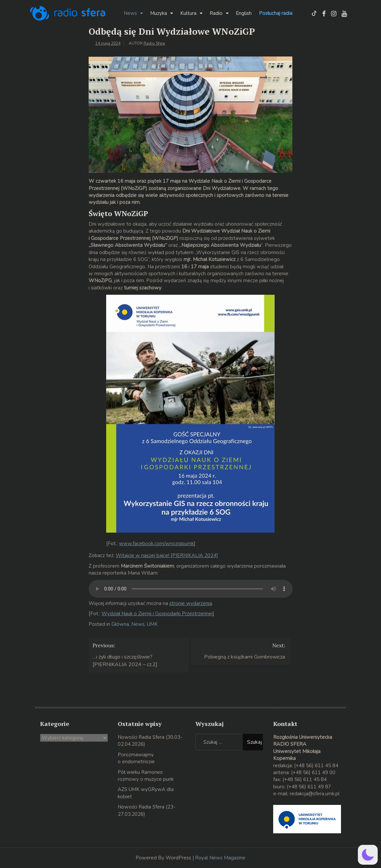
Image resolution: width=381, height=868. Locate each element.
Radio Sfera (154, 43)
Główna (120, 624)
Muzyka (159, 13)
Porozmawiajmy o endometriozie (136, 758)
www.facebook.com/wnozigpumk (156, 544)
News (130, 13)
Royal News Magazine (220, 858)
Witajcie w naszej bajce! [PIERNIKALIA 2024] (167, 555)
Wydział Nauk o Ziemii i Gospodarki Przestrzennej (157, 614)
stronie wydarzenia (191, 603)
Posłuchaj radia (276, 13)
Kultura (188, 13)
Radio (216, 13)
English (244, 13)
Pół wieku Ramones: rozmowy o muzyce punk (146, 776)
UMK (152, 624)
